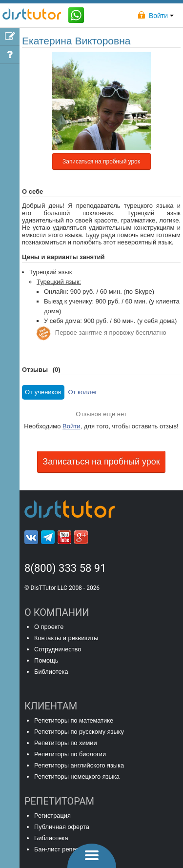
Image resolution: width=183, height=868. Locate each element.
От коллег (83, 392)
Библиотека (51, 672)
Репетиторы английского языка (79, 765)
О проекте (49, 627)
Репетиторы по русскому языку (79, 732)
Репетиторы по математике (74, 720)
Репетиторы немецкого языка (77, 777)
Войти (71, 426)
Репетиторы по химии (66, 743)
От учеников (43, 392)
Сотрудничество (58, 649)
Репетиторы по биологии (70, 754)
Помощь (46, 660)
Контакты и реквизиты (66, 638)
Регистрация (52, 816)
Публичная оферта (62, 827)
